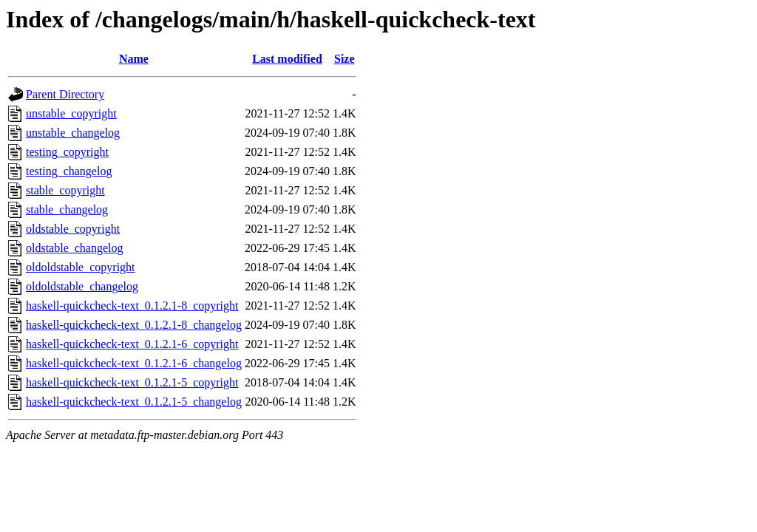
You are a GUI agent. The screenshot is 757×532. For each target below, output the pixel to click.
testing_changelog (69, 171)
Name (134, 59)
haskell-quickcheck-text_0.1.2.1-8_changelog (134, 325)
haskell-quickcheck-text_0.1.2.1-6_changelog (134, 363)
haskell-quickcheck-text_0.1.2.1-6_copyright (132, 344)
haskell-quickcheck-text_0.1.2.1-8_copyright (132, 306)
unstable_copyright (71, 113)
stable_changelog (67, 209)
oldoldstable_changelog (82, 286)
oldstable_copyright (73, 229)
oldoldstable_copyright (81, 267)
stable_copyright (65, 190)
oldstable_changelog (75, 248)
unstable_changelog (73, 133)
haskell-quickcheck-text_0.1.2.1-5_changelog (134, 402)
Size (344, 59)
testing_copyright (67, 152)
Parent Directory (65, 94)
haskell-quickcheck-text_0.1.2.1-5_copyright (132, 382)
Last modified (287, 59)
